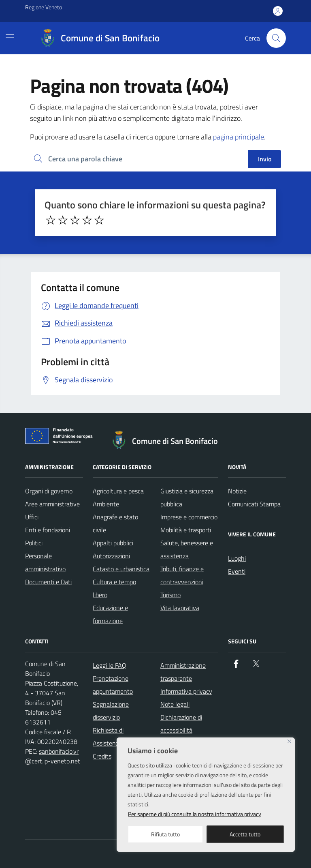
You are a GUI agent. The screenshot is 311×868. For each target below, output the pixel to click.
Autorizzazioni (111, 556)
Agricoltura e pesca (118, 491)
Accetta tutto (245, 834)
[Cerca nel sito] (276, 38)
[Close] (289, 741)
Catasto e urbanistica (121, 569)
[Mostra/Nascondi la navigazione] (10, 37)
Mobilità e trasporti (186, 530)
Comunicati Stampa (254, 504)
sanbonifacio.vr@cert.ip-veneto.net (53, 756)
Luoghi (237, 558)
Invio (265, 159)
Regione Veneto (44, 7)
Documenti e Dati (48, 582)
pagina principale (239, 137)
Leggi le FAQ (110, 665)
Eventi (237, 571)
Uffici (32, 517)
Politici (34, 543)
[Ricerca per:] (139, 159)
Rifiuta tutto (165, 834)
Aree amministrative (52, 504)
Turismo (170, 595)
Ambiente (106, 504)
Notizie (237, 491)
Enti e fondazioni (48, 530)
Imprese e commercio (189, 517)
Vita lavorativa (180, 608)
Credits (102, 756)
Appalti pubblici (113, 543)
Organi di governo (49, 491)
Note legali (175, 704)
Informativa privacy (186, 691)
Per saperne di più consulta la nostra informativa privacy (195, 814)
